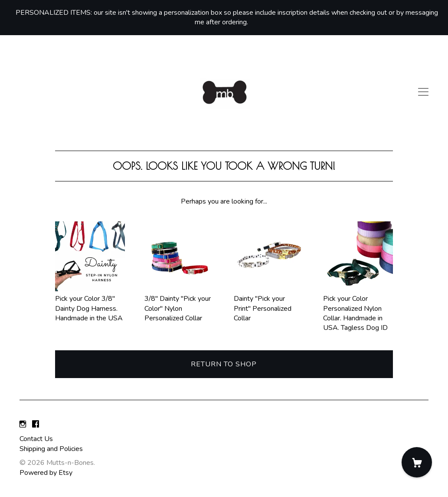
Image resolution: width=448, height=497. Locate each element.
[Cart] (417, 462)
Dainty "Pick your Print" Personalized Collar (269, 304)
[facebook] (36, 425)
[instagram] (23, 425)
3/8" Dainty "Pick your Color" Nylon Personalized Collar (179, 304)
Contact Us (36, 439)
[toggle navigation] (423, 92)
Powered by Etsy (46, 473)
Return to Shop (224, 364)
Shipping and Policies (51, 449)
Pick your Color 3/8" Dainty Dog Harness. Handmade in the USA (90, 304)
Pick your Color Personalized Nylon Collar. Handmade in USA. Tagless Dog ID (358, 309)
